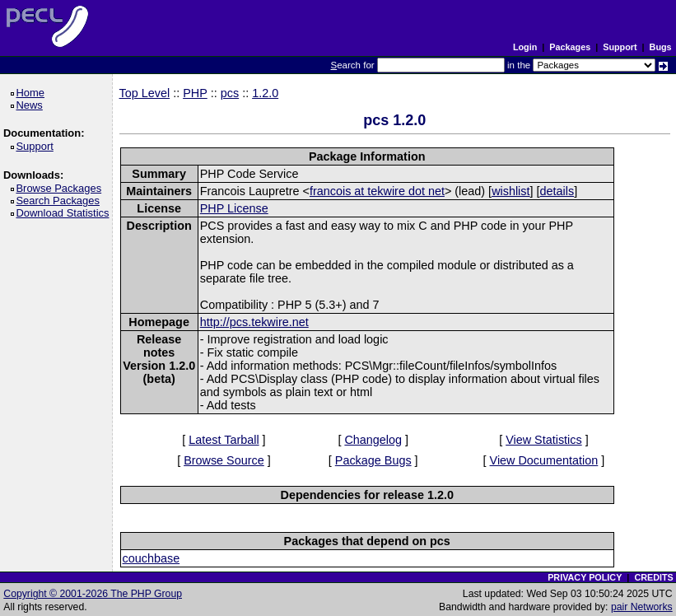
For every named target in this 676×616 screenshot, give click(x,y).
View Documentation (544, 460)
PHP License (234, 208)
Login (525, 47)
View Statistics (544, 440)
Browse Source (224, 460)
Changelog (373, 440)
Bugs (661, 47)
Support (620, 47)
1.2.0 (265, 93)
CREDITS (653, 577)
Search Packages (60, 201)
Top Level (145, 93)
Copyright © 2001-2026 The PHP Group (93, 594)
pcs (230, 93)
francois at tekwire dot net (377, 191)
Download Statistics (65, 213)
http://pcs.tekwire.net (254, 322)
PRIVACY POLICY (585, 577)
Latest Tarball (224, 440)
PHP (195, 93)
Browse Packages (61, 188)
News (32, 105)
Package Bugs (373, 460)
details (557, 191)
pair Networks (642, 607)
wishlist (510, 191)
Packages (570, 47)
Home (33, 93)
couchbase (152, 558)
